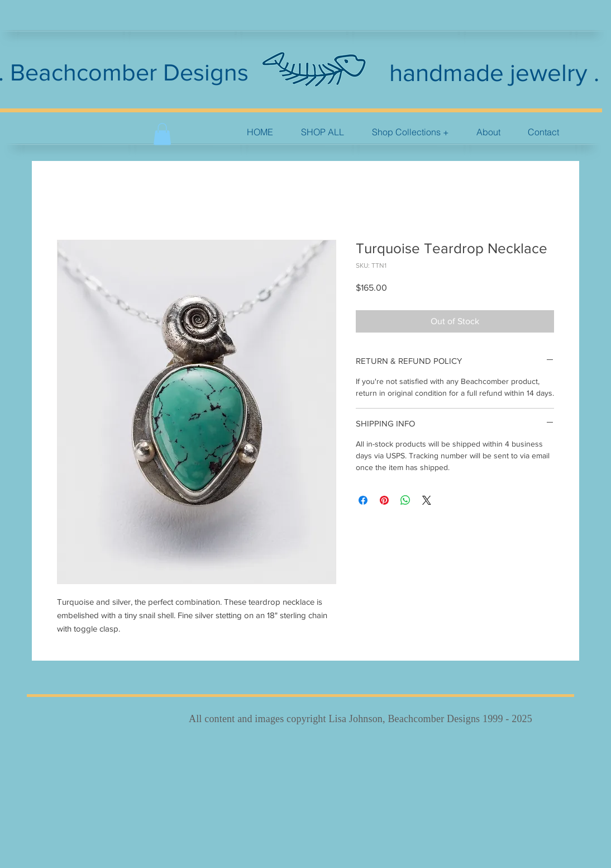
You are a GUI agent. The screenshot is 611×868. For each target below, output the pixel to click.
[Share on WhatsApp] (405, 500)
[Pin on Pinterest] (384, 500)
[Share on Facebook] (363, 500)
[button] (410, 132)
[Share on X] (427, 500)
